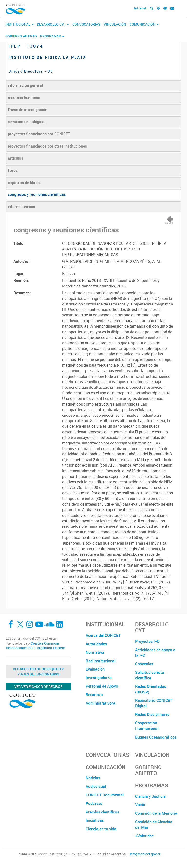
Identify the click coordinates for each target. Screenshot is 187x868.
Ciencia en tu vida (101, 829)
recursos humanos (24, 98)
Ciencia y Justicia (150, 796)
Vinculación (115, 24)
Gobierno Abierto (21, 36)
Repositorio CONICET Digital (154, 703)
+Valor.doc (144, 836)
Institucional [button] (19, 24)
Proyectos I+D (147, 641)
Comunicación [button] (144, 24)
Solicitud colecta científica (150, 675)
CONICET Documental (105, 795)
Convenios (144, 664)
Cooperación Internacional (147, 726)
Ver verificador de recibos (38, 687)
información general (25, 85)
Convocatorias (86, 24)
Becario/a (94, 695)
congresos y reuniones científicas (37, 194)
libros (13, 170)
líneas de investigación (28, 110)
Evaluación (95, 669)
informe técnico (21, 207)
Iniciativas (95, 820)
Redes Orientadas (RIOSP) (151, 689)
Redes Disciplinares (152, 714)
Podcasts (94, 803)
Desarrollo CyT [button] (53, 24)
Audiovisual (96, 786)
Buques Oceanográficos (156, 737)
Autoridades (96, 644)
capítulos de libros (24, 183)
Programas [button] (52, 36)
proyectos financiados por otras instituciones (47, 146)
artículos (15, 158)
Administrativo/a (101, 703)
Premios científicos (102, 812)
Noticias (93, 778)
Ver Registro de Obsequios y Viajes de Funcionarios (38, 672)
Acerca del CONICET (103, 635)
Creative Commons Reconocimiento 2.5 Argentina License (35, 646)
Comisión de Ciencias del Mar (154, 825)
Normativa (95, 652)
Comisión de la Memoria (156, 813)
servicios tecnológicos (27, 122)
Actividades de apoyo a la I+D (155, 653)
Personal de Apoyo (102, 686)
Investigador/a (99, 678)
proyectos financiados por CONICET (39, 134)
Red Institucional (101, 661)
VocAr (140, 805)
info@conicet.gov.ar (145, 854)
